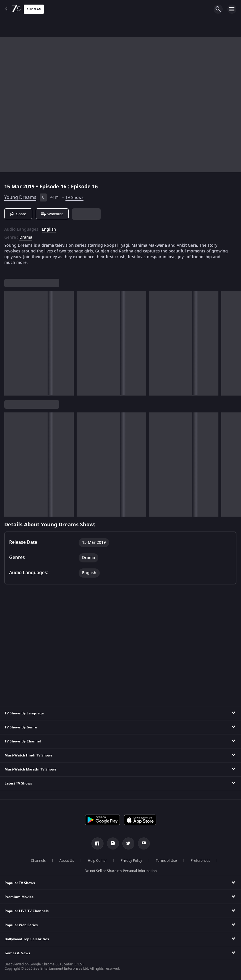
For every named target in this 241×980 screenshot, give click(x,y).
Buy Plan (34, 9)
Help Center (97, 861)
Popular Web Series (21, 925)
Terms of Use (166, 861)
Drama (26, 238)
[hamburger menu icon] (232, 9)
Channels (38, 861)
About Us (67, 861)
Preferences (200, 861)
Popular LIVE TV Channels (27, 911)
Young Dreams (20, 197)
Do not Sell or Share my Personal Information (121, 871)
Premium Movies (19, 897)
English (49, 230)
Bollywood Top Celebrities (27, 939)
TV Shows (74, 198)
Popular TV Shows (20, 883)
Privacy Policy (131, 861)
